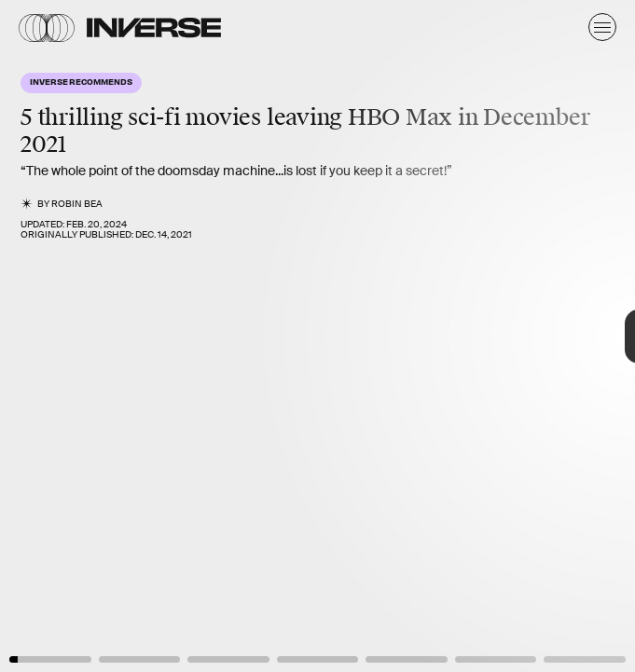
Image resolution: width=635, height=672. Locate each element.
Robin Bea (77, 204)
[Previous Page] (105, 336)
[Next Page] (422, 336)
